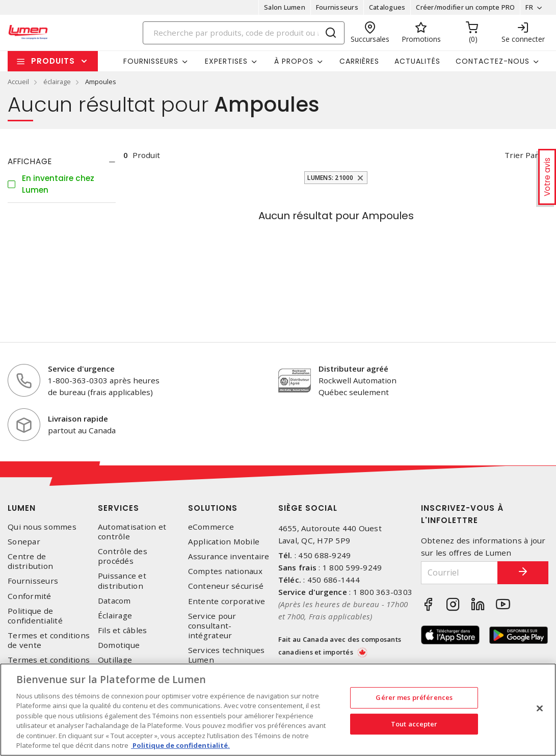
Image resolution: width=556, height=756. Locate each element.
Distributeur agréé (353, 369)
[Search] (244, 33)
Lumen (22, 508)
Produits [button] (53, 61)
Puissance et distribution (122, 581)
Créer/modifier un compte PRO (465, 7)
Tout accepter (414, 723)
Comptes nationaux (225, 571)
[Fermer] (540, 708)
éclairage (57, 82)
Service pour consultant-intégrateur (212, 626)
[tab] (62, 162)
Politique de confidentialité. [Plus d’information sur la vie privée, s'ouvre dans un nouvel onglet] (180, 745)
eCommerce (211, 527)
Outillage (115, 660)
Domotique (119, 645)
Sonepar (24, 542)
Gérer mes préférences (414, 697)
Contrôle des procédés (123, 556)
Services (118, 508)
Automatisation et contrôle (132, 532)
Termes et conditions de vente (49, 640)
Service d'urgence (81, 369)
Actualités (417, 61)
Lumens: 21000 (330, 178)
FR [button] (529, 7)
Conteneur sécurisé (226, 586)
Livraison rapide (78, 419)
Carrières (359, 61)
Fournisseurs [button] (151, 61)
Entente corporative (227, 601)
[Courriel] (459, 573)
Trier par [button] (521, 155)
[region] (278, 710)
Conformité (30, 596)
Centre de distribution (30, 561)
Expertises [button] (226, 61)
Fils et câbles (123, 630)
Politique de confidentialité (35, 616)
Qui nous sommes (42, 527)
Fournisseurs (337, 7)
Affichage (30, 161)
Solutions (213, 508)
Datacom (114, 601)
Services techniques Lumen (227, 655)
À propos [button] (294, 61)
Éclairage (115, 616)
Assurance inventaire (229, 556)
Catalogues (387, 7)
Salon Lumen (285, 7)
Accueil (18, 82)
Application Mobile (224, 542)
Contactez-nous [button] (493, 61)
